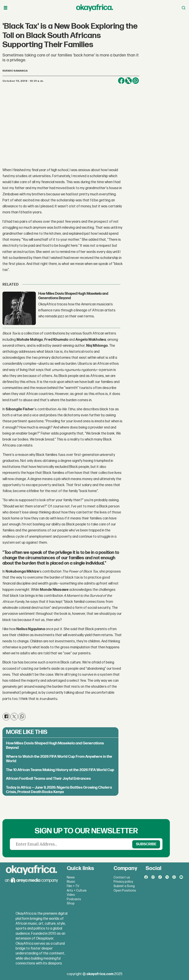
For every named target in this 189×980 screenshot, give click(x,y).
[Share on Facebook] (121, 81)
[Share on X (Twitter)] (128, 81)
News (71, 877)
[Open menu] (6, 8)
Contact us (122, 877)
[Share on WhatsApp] (136, 81)
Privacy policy (123, 882)
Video (71, 895)
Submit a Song (124, 886)
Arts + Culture (77, 891)
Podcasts (74, 899)
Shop (71, 903)
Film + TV (73, 886)
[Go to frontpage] (95, 8)
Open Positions (125, 891)
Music (71, 882)
